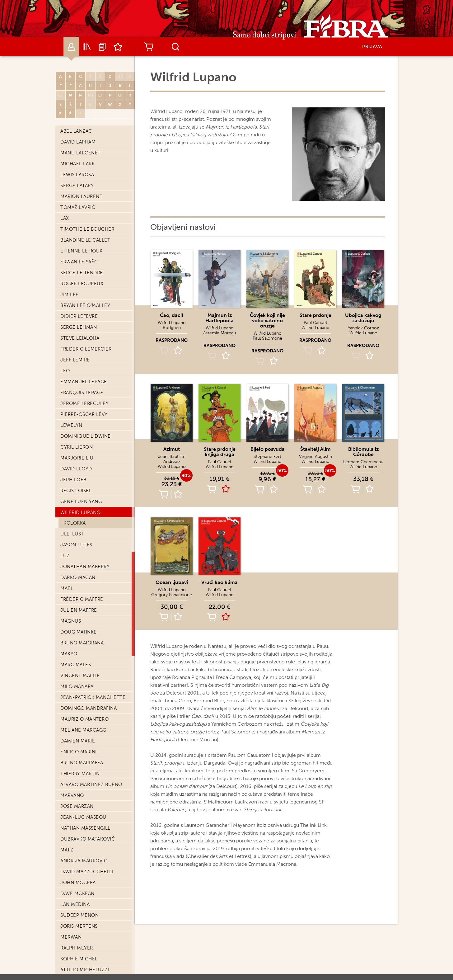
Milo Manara (77, 686)
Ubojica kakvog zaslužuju (363, 318)
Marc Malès (76, 665)
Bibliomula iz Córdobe (363, 452)
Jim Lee (70, 294)
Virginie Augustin (315, 457)
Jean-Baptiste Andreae (172, 459)
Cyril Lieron (77, 447)
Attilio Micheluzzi (85, 970)
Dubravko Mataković (88, 839)
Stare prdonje (315, 315)
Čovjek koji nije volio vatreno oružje (267, 320)
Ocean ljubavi (172, 582)
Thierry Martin (80, 774)
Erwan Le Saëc (79, 262)
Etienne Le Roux (82, 251)
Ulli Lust (72, 534)
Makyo (69, 654)
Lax (65, 218)
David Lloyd (76, 469)
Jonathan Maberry (85, 567)
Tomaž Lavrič (78, 207)
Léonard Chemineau (363, 462)
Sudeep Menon (79, 915)
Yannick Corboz (363, 328)
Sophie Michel (79, 959)
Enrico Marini (79, 752)
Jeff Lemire (75, 360)
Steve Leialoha (80, 338)
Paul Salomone (267, 338)
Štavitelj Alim (315, 449)
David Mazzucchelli (87, 872)
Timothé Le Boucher (87, 229)
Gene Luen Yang (81, 502)
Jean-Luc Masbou (83, 817)
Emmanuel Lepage (84, 382)
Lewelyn (71, 425)
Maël (67, 588)
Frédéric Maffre (82, 599)
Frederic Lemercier (86, 349)
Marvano (72, 795)
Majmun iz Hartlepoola (219, 318)
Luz (65, 556)
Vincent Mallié (80, 676)
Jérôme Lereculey (84, 403)
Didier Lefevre (79, 316)
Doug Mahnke (79, 632)
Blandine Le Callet (85, 240)
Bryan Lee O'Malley (85, 305)
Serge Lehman (79, 327)
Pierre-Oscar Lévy (84, 414)
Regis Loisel (76, 491)
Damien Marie (78, 741)
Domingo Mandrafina (89, 708)
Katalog (87, 47)
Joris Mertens (79, 926)
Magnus (71, 621)
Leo (65, 371)
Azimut (172, 449)
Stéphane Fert (267, 457)
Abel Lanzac (76, 131)
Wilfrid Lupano (80, 512)
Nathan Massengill (85, 828)
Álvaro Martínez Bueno (91, 784)
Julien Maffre (79, 610)
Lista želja (118, 47)
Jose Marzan (77, 806)
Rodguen (172, 328)
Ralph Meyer (77, 948)
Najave (102, 47)
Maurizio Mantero (84, 719)
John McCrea (78, 883)
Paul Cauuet (315, 323)
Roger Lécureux (82, 284)
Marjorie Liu (77, 458)
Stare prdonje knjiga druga (220, 452)
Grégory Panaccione (172, 595)
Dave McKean (77, 893)
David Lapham (78, 142)
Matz (67, 850)
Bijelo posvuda (268, 449)
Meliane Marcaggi (84, 730)
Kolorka (75, 523)
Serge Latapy (77, 186)
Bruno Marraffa (82, 763)
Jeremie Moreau (219, 333)
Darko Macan (78, 577)
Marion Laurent (81, 196)
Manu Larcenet (81, 153)
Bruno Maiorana (82, 643)
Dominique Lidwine (86, 436)
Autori (71, 47)
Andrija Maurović (84, 861)
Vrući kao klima (219, 582)
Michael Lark (77, 164)
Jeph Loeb (73, 480)
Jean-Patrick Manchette (93, 697)
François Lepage (82, 393)
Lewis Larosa (77, 175)
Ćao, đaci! (172, 315)
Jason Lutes (76, 545)
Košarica (149, 47)
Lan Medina (75, 904)
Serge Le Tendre (82, 273)
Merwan (71, 937)
